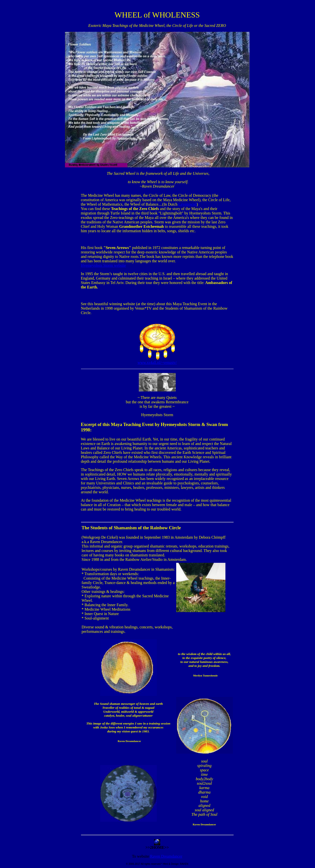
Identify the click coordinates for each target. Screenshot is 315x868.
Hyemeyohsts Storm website (103, 265)
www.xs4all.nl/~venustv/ (157, 361)
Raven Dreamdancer (166, 856)
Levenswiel (188, 204)
